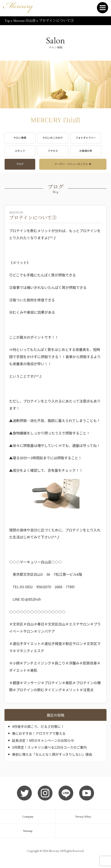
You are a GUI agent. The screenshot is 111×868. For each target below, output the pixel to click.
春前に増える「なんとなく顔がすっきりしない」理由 (54, 756)
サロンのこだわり (55, 138)
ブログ (21, 166)
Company (28, 819)
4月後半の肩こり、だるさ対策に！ (39, 728)
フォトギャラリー (90, 138)
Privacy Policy (83, 819)
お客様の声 (90, 152)
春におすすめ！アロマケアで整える (40, 735)
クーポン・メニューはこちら (71, 166)
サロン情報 (21, 138)
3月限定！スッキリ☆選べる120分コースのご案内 (51, 749)
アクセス (55, 152)
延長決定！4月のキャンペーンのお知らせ (45, 742)
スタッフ (21, 152)
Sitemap (28, 834)
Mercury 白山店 (26, 21)
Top (8, 21)
